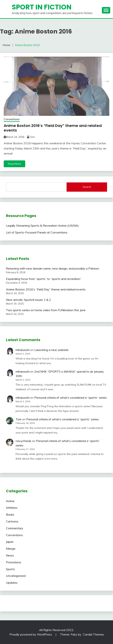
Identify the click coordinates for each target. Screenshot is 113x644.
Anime (10, 501)
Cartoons (12, 521)
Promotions (14, 562)
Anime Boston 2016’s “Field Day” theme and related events (53, 128)
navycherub (23, 441)
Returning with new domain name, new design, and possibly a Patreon (53, 268)
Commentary (15, 528)
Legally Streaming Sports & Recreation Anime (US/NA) (42, 226)
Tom (32, 137)
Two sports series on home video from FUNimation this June (46, 310)
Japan (10, 542)
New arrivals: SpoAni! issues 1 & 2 (28, 300)
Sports (10, 569)
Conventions (12, 119)
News (10, 555)
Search (87, 187)
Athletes (12, 508)
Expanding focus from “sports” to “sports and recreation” (44, 279)
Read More (14, 164)
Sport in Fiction (42, 7)
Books (10, 514)
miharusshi (23, 350)
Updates (12, 583)
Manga (11, 549)
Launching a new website (51, 350)
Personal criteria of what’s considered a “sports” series (71, 398)
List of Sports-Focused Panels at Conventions (37, 232)
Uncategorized (16, 576)
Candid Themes (93, 634)
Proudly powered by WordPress (31, 634)
